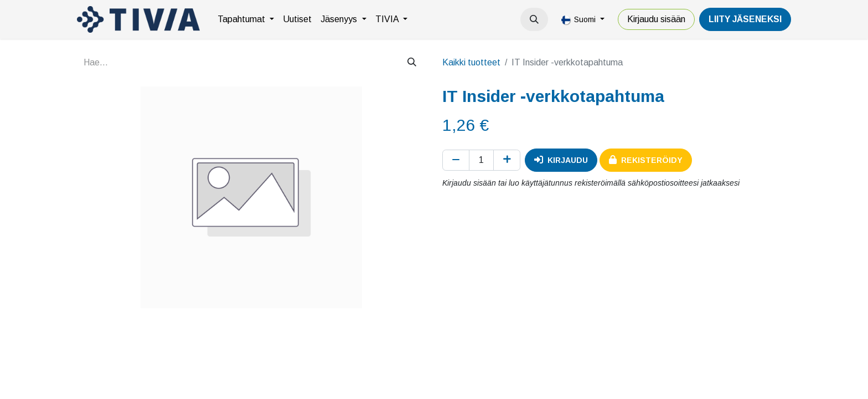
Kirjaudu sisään (656, 19)
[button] (534, 19)
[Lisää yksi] (507, 160)
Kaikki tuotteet (471, 62)
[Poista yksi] (456, 160)
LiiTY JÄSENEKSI (745, 19)
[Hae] (412, 63)
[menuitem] (246, 19)
